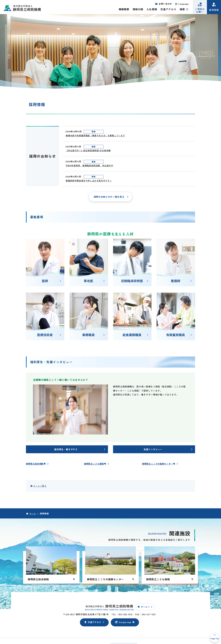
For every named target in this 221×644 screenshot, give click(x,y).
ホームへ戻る (40, 470)
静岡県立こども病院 (96, 447)
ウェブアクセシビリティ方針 (76, 630)
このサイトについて (31, 630)
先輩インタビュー (153, 433)
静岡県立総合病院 (37, 447)
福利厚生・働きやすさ (66, 433)
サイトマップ (99, 630)
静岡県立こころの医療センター (160, 447)
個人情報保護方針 (52, 630)
